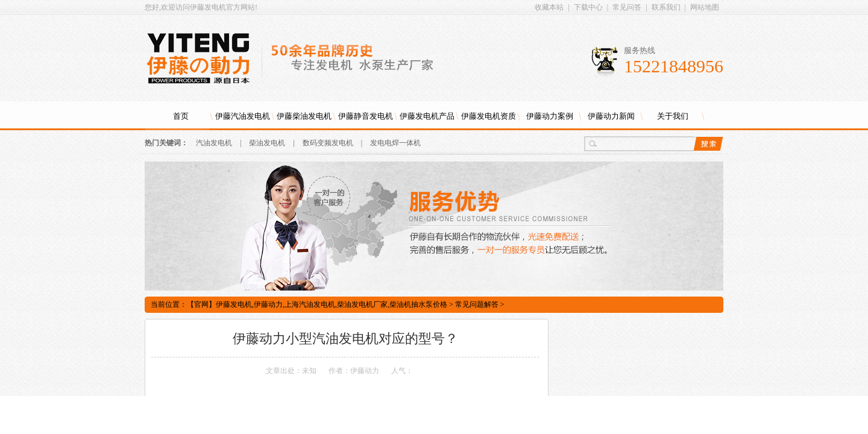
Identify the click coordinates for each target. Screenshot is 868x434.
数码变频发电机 (328, 143)
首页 (181, 116)
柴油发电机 (267, 143)
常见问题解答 (477, 304)
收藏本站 (549, 7)
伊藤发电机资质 (489, 116)
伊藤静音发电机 (366, 116)
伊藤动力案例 (550, 116)
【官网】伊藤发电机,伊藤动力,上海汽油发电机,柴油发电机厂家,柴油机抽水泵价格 (317, 304)
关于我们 (673, 116)
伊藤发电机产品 (427, 116)
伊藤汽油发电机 (243, 116)
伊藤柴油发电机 (304, 116)
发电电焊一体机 (395, 143)
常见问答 (627, 7)
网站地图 (705, 7)
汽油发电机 (214, 143)
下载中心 (588, 7)
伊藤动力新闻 (611, 116)
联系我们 (666, 7)
